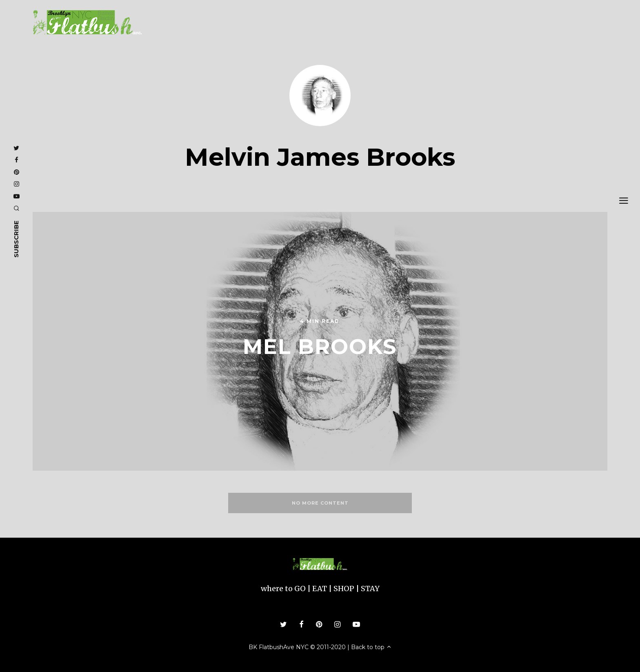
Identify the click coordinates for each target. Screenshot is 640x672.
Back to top (371, 647)
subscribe (16, 239)
